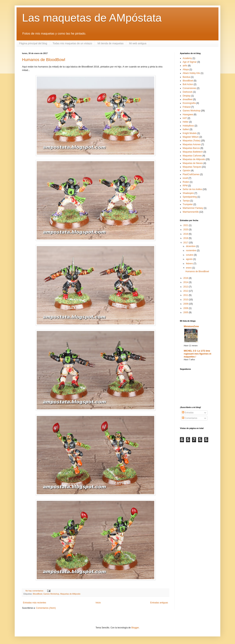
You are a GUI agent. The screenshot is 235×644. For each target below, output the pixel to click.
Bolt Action (188, 84)
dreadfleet (188, 99)
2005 (186, 312)
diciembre (191, 246)
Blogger (135, 628)
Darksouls (188, 92)
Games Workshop (51, 594)
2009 (186, 304)
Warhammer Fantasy (193, 208)
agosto (190, 259)
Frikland (187, 107)
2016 (186, 278)
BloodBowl (38, 594)
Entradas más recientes (35, 603)
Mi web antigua (138, 43)
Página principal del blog (33, 43)
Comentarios (190, 418)
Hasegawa (188, 115)
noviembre (191, 251)
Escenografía (189, 103)
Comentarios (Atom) (46, 608)
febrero (190, 264)
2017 (186, 243)
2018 (186, 238)
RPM (185, 186)
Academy (187, 58)
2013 (186, 287)
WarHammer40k (191, 212)
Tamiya (186, 201)
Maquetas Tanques (192, 167)
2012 (186, 291)
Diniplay (187, 96)
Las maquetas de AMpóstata (92, 18)
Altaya (186, 69)
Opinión (186, 171)
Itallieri (186, 129)
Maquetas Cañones (192, 156)
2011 (186, 295)
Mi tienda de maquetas (111, 43)
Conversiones (189, 88)
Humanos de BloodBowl (44, 60)
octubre (190, 255)
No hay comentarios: (35, 591)
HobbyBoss (188, 126)
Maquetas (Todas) (191, 141)
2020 (186, 230)
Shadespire (188, 193)
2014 (186, 282)
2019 (186, 234)
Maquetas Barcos (191, 148)
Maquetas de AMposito (70, 594)
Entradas (188, 413)
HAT (185, 118)
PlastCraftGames (191, 174)
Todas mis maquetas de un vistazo (72, 43)
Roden (186, 182)
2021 (186, 225)
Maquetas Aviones (192, 144)
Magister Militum (191, 137)
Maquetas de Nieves (193, 163)
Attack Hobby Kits (191, 73)
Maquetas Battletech (193, 152)
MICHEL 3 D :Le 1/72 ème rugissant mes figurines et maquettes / (197, 354)
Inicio (98, 603)
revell (185, 178)
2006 (186, 308)
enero (189, 268)
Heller (186, 122)
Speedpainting (190, 197)
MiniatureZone (191, 326)
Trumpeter (188, 204)
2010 (186, 300)
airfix (185, 66)
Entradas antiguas (159, 603)
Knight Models (190, 133)
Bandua (186, 77)
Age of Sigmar (190, 62)
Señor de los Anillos (192, 189)
